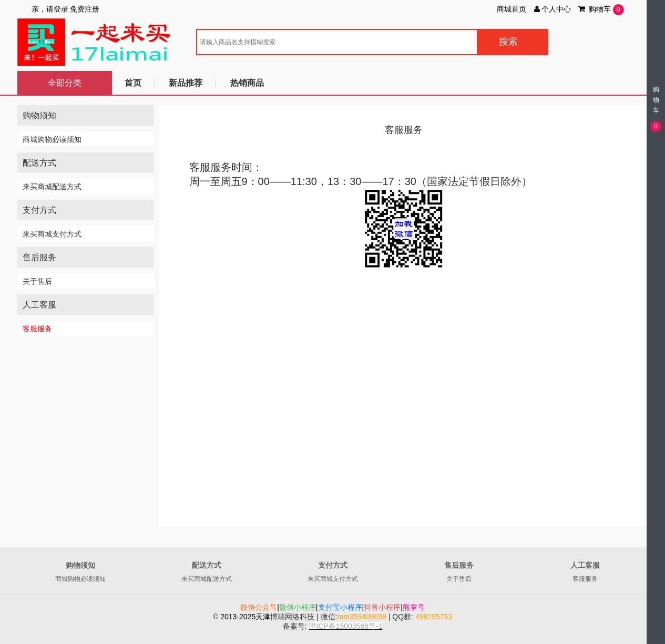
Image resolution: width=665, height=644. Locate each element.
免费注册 (85, 9)
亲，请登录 (50, 9)
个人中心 (552, 9)
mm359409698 (362, 617)
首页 (133, 83)
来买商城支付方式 (52, 234)
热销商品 (247, 83)
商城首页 (511, 9)
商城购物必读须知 (52, 139)
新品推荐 (186, 83)
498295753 (434, 617)
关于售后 (37, 281)
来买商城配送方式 (52, 187)
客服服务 (37, 329)
